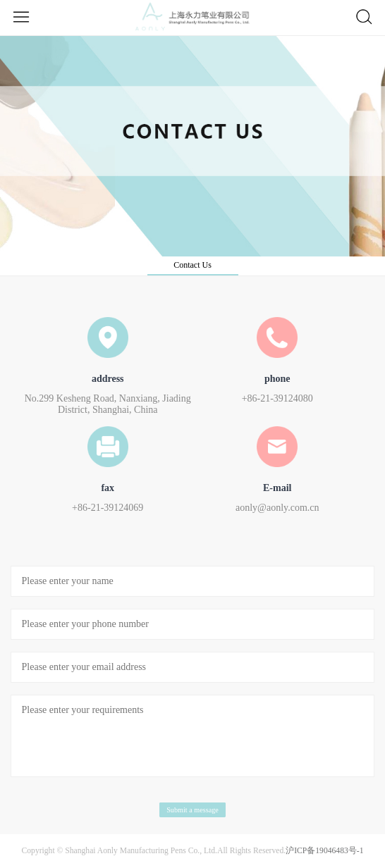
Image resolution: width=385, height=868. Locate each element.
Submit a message (192, 810)
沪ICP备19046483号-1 (324, 851)
